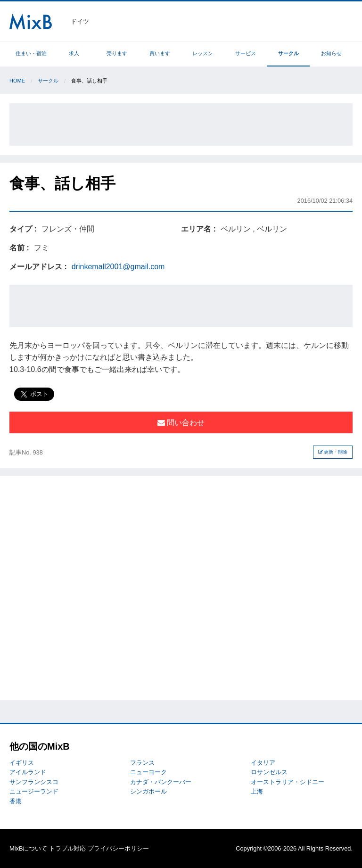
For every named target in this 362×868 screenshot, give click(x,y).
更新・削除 (333, 452)
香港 (16, 801)
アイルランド (28, 772)
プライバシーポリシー (118, 848)
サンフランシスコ (34, 782)
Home (17, 81)
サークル (288, 53)
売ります (117, 53)
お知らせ (331, 53)
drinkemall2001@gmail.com (118, 267)
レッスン (203, 53)
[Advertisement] (181, 124)
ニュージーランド (34, 791)
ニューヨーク (148, 772)
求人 (74, 53)
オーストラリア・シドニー (288, 782)
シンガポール (148, 791)
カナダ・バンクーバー (161, 782)
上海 (257, 791)
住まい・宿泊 (31, 53)
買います (160, 53)
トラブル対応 (67, 848)
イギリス (22, 763)
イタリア (263, 763)
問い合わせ (181, 423)
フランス (142, 763)
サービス (246, 53)
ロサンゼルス (269, 772)
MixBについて (28, 848)
